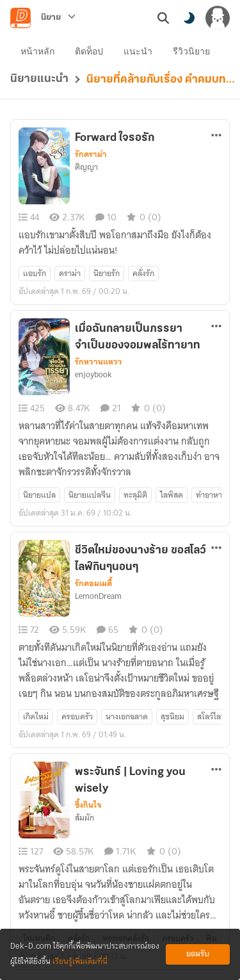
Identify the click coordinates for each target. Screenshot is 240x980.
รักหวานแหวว (99, 362)
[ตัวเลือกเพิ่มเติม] (216, 135)
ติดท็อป (89, 51)
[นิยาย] (58, 18)
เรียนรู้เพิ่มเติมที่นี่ (80, 962)
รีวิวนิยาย (191, 51)
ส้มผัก (84, 818)
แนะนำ (138, 51)
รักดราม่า (91, 154)
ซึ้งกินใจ (88, 805)
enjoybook (93, 375)
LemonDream (98, 596)
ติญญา (86, 167)
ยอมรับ (198, 954)
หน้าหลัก (37, 51)
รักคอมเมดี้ (93, 584)
